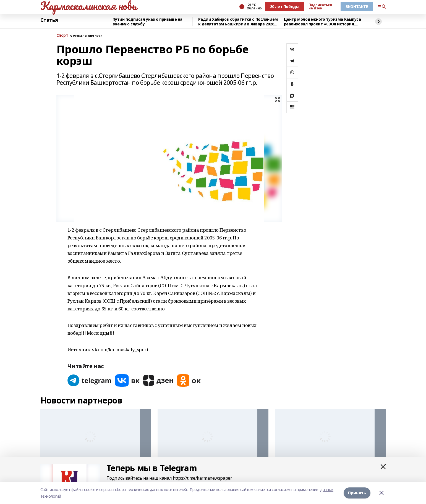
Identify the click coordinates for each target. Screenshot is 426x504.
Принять (357, 493)
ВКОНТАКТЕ (357, 6)
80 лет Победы (285, 6)
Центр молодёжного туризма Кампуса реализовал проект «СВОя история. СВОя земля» (322, 22)
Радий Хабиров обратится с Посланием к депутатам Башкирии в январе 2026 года (238, 22)
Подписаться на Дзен (320, 7)
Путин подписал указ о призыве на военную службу (148, 22)
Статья (49, 20)
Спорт (62, 35)
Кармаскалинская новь (89, 6)
